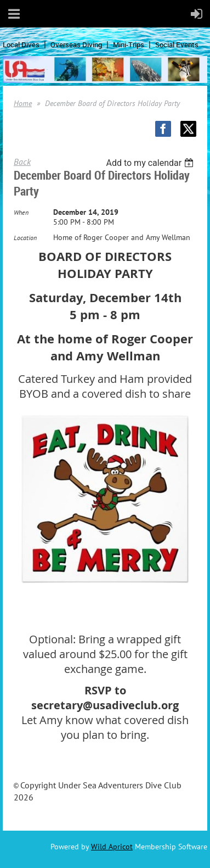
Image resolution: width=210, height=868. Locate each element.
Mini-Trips (129, 44)
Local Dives (21, 44)
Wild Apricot (112, 847)
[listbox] (151, 163)
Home (23, 103)
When (21, 212)
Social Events (177, 44)
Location (25, 238)
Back (22, 162)
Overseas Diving (76, 44)
